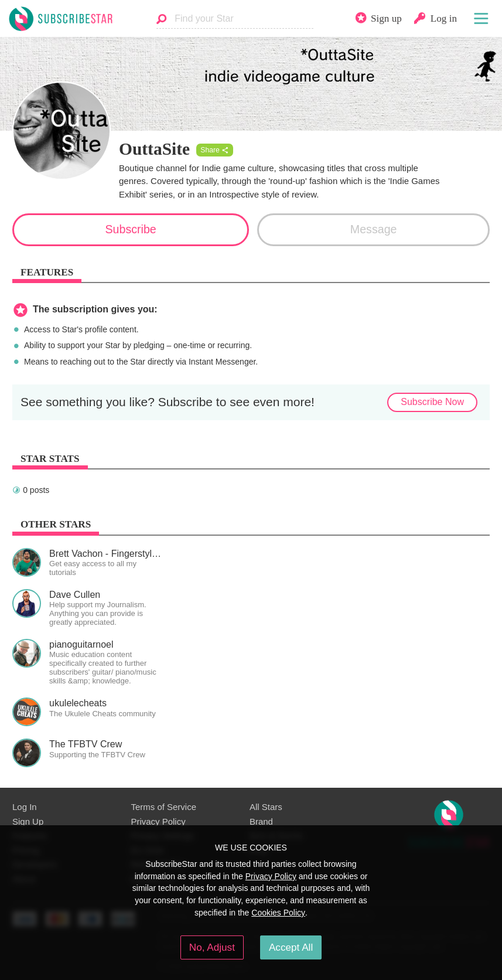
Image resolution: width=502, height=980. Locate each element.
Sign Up (28, 821)
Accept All (291, 947)
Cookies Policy (278, 913)
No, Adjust (212, 947)
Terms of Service (164, 807)
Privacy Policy (158, 821)
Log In (25, 807)
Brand (261, 821)
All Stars (266, 807)
